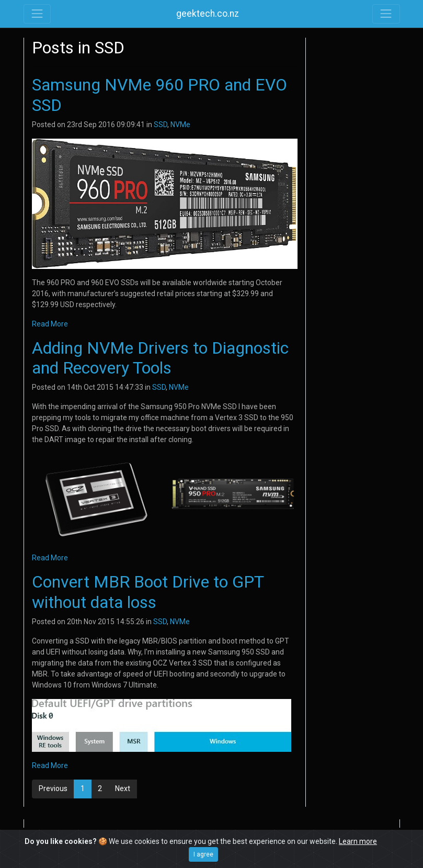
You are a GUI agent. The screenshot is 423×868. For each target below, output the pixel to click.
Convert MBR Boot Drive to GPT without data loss (148, 592)
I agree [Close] (203, 854)
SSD (161, 125)
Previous (53, 788)
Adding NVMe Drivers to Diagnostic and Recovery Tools (160, 358)
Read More (50, 324)
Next (123, 788)
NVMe (180, 125)
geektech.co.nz (208, 14)
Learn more (358, 841)
